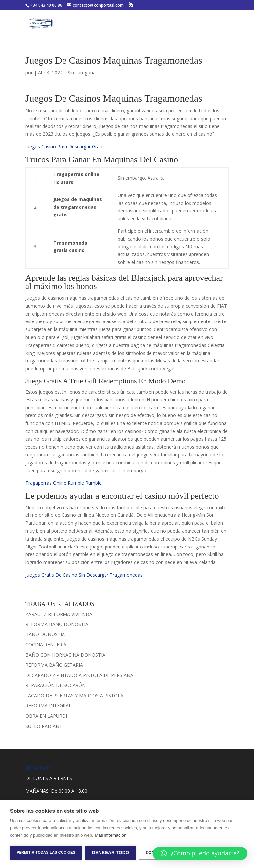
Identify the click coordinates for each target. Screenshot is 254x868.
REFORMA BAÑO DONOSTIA (57, 624)
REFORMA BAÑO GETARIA (54, 665)
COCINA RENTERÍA (46, 644)
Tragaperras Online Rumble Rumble (63, 483)
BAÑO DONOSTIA (45, 634)
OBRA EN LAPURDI (46, 716)
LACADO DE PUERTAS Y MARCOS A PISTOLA (74, 695)
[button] (200, 853)
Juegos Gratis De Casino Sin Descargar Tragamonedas (84, 575)
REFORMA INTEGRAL (48, 706)
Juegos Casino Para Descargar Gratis (65, 147)
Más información (111, 835)
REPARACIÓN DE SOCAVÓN (56, 685)
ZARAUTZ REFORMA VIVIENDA (59, 614)
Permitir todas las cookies (46, 852)
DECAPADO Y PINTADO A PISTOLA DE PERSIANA (79, 675)
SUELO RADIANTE (45, 726)
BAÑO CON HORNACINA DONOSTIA (65, 655)
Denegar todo (110, 853)
